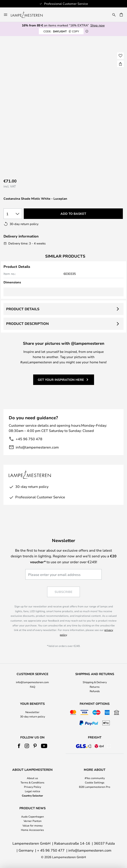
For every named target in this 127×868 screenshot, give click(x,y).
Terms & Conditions (32, 782)
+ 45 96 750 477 (51, 850)
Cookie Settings (95, 782)
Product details (23, 309)
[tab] (32, 683)
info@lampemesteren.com (37, 447)
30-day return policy (33, 716)
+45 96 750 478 (29, 439)
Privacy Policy (33, 787)
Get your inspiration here (61, 380)
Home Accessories (32, 830)
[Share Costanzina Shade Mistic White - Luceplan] (120, 64)
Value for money (33, 825)
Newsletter (32, 712)
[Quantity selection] (13, 214)
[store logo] (29, 15)
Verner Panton (33, 821)
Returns (95, 687)
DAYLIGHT (61, 31)
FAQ (33, 687)
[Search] (114, 15)
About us (32, 778)
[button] (120, 56)
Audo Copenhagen (33, 816)
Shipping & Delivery (95, 682)
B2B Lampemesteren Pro (95, 787)
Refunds (95, 691)
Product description (27, 324)
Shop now (98, 25)
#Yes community (95, 778)
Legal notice (33, 791)
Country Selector (32, 795)
